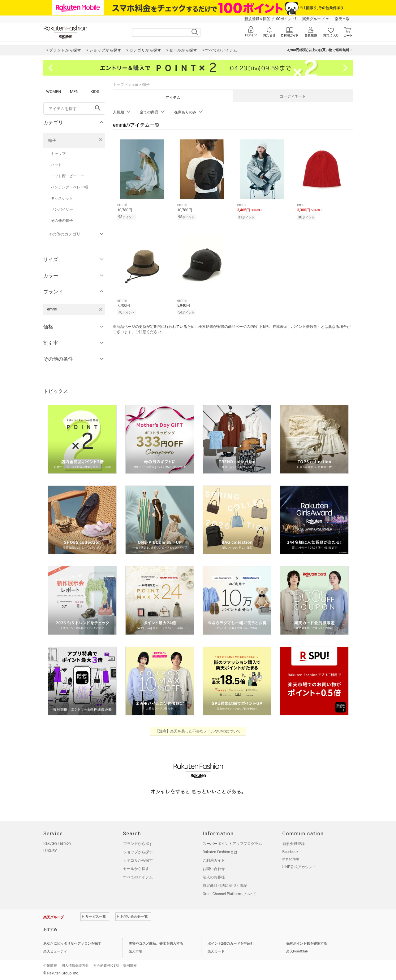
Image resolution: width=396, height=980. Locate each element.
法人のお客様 (214, 877)
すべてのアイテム (138, 877)
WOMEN (54, 92)
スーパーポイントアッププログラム (232, 844)
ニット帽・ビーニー (67, 176)
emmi (133, 85)
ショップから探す (138, 852)
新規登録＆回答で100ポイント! (270, 19)
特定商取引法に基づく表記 (225, 886)
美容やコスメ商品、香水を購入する (156, 944)
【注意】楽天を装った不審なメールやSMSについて (198, 731)
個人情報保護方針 (75, 966)
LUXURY (50, 851)
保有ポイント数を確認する (307, 944)
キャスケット (62, 198)
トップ (118, 85)
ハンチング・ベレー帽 (69, 187)
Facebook (291, 852)
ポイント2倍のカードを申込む (231, 944)
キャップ (58, 154)
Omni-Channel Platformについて (229, 894)
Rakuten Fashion (57, 843)
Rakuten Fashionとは (220, 852)
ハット (56, 165)
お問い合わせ (214, 869)
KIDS (95, 92)
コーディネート (293, 96)
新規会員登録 (294, 844)
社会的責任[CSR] (106, 966)
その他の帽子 (62, 221)
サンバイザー (62, 209)
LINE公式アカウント (299, 867)
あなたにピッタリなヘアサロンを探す (72, 944)
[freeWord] (74, 108)
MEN (74, 92)
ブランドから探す (138, 844)
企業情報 (50, 966)
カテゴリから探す (138, 860)
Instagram (291, 859)
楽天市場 (342, 19)
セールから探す (136, 869)
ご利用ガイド (214, 860)
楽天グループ (313, 19)
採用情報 (130, 966)
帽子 (52, 141)
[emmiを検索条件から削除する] (101, 309)
